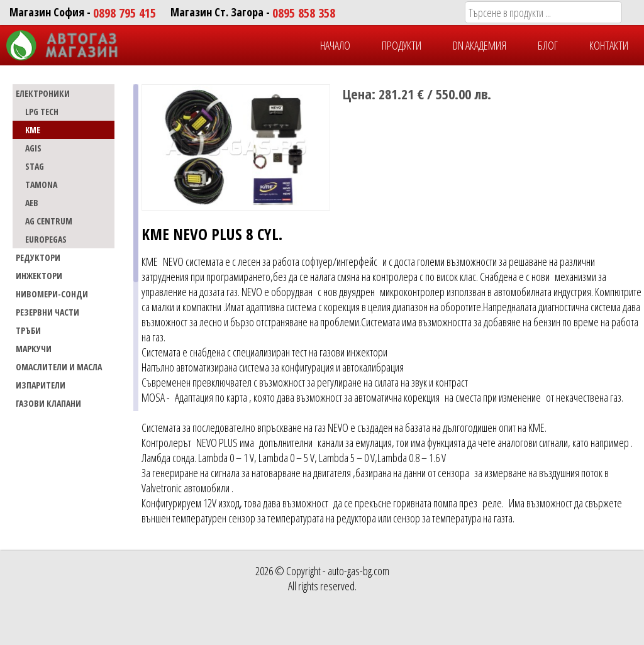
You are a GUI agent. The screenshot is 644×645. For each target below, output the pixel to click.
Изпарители (41, 385)
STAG (35, 166)
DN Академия (480, 45)
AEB (32, 203)
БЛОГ (548, 45)
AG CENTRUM (49, 221)
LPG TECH (42, 112)
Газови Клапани (48, 403)
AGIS (33, 148)
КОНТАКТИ (609, 45)
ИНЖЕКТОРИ (39, 276)
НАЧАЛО (335, 45)
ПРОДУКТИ (402, 45)
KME (33, 130)
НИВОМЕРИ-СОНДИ (52, 294)
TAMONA (41, 185)
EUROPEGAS (46, 239)
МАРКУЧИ (34, 349)
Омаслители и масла (59, 367)
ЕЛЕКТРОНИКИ (43, 93)
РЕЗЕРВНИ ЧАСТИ (47, 312)
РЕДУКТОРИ (38, 257)
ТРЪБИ (28, 330)
